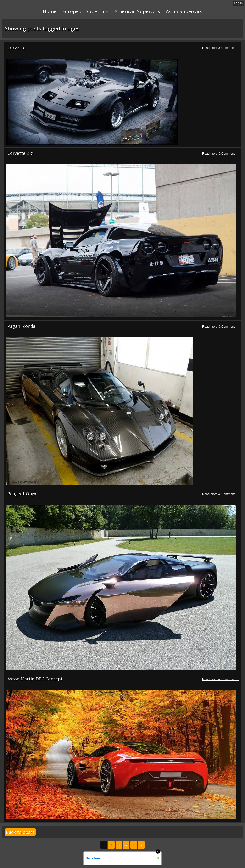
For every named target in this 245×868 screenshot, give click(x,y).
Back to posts (20, 832)
